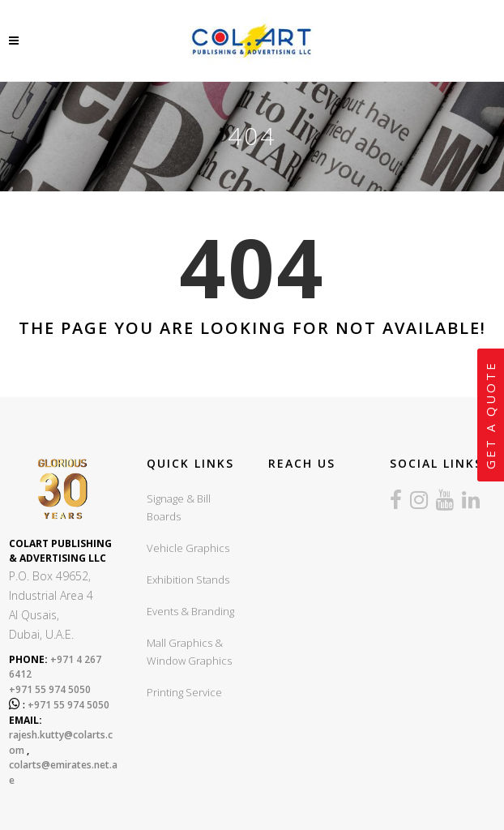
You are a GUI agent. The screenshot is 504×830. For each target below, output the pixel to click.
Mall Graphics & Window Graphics (189, 652)
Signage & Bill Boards (179, 507)
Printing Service (184, 692)
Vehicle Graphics (188, 548)
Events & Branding (190, 611)
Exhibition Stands (188, 580)
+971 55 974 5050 (50, 689)
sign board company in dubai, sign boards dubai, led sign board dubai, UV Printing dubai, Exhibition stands (319, 583)
